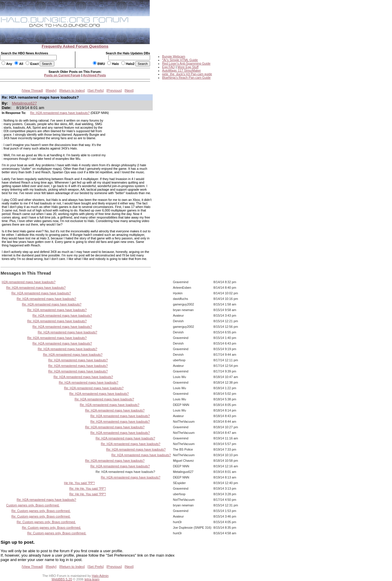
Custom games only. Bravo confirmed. (33, 505)
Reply (51, 90)
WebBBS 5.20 (62, 579)
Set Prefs (96, 90)
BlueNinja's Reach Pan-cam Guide (186, 78)
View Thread (32, 90)
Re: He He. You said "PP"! (88, 488)
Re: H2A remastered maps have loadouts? (60, 113)
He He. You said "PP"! (79, 483)
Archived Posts (95, 75)
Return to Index (72, 90)
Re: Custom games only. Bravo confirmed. (41, 511)
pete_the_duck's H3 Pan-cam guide (187, 74)
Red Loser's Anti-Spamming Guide (186, 63)
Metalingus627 (24, 103)
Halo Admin (100, 576)
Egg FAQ (169, 67)
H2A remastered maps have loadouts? (29, 282)
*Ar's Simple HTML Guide (180, 60)
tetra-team (92, 579)
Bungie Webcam (174, 56)
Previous (114, 90)
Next (129, 90)
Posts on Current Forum (62, 75)
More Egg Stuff (188, 67)
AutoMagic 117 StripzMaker (181, 70)
